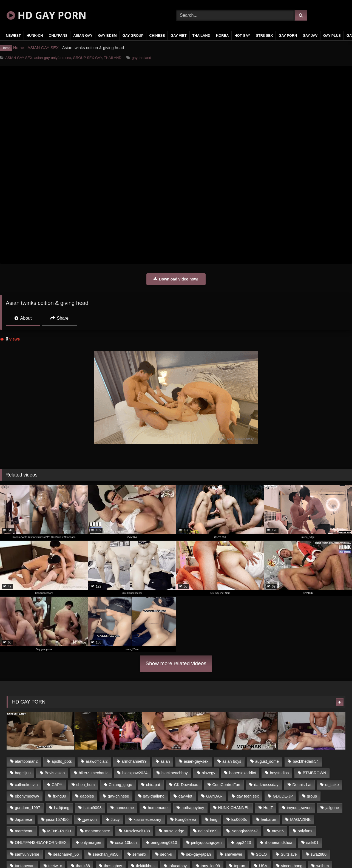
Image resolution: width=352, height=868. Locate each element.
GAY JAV (310, 36)
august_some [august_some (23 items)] (267, 761)
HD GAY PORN (46, 15)
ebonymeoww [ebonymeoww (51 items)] (27, 796)
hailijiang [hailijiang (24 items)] (62, 808)
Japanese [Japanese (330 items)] (23, 819)
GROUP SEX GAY (87, 58)
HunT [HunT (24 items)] (268, 808)
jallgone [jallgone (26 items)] (332, 808)
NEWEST (13, 36)
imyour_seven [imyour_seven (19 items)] (299, 808)
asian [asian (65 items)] (165, 761)
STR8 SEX (264, 36)
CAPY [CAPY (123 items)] (57, 785)
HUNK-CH (35, 36)
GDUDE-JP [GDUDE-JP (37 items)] (283, 796)
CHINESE (157, 36)
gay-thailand (142, 58)
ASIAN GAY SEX (43, 48)
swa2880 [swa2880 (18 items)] (319, 854)
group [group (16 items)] (312, 796)
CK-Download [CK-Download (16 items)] (186, 785)
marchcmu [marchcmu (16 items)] (24, 831)
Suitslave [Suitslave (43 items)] (289, 854)
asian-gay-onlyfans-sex (53, 58)
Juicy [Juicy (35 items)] (115, 819)
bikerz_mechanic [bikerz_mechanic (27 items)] (93, 773)
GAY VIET (178, 36)
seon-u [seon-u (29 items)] (166, 854)
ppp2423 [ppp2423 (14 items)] (243, 843)
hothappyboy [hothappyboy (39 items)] (193, 808)
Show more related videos (176, 663)
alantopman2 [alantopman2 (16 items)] (26, 761)
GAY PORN (288, 36)
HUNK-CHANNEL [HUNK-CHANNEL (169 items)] (234, 808)
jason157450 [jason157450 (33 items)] (57, 819)
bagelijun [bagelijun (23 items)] (23, 773)
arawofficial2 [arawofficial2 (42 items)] (97, 761)
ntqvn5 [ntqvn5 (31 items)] (278, 831)
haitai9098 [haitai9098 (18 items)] (92, 808)
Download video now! (176, 279)
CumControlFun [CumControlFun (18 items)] (226, 785)
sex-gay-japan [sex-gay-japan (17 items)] (198, 854)
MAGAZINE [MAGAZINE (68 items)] (300, 819)
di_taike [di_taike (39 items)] (332, 785)
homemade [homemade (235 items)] (158, 808)
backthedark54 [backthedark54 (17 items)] (306, 761)
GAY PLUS (332, 36)
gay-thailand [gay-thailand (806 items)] (154, 796)
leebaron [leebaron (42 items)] (268, 819)
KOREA (222, 36)
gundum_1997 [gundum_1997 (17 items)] (27, 808)
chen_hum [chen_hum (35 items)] (85, 785)
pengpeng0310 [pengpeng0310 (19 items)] (164, 843)
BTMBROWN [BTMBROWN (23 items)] (314, 773)
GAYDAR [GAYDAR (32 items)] (214, 796)
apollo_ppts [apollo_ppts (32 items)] (62, 761)
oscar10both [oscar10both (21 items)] (126, 843)
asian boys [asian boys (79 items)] (232, 761)
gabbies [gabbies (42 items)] (87, 796)
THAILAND (201, 36)
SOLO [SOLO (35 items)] (261, 854)
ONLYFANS (58, 36)
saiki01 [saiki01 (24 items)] (312, 843)
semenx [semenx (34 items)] (139, 854)
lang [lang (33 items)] (214, 819)
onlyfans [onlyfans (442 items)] (305, 831)
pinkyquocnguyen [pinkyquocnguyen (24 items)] (206, 843)
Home (19, 48)
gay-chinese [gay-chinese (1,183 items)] (118, 796)
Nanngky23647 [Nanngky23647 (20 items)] (245, 831)
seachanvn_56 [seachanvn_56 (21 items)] (66, 854)
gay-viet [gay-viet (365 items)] (185, 796)
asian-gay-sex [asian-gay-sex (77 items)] (196, 761)
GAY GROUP (133, 36)
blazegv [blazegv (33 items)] (209, 773)
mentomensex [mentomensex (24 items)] (97, 831)
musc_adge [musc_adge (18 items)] (174, 831)
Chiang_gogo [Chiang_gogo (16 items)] (120, 785)
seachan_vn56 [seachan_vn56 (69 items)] (106, 854)
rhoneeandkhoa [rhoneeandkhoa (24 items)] (279, 843)
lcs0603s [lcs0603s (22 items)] (239, 819)
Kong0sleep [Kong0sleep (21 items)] (186, 819)
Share (59, 318)
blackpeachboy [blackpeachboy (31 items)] (175, 773)
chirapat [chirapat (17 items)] (153, 785)
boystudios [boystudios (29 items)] (279, 773)
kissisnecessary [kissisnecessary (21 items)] (147, 819)
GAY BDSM (107, 36)
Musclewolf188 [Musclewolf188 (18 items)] (137, 831)
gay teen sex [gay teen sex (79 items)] (248, 796)
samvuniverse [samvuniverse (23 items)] (27, 854)
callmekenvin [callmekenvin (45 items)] (26, 785)
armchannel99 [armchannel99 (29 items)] (134, 761)
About (23, 318)
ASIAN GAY (83, 36)
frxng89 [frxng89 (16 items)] (59, 796)
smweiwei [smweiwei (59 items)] (233, 854)
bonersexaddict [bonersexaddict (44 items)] (243, 773)
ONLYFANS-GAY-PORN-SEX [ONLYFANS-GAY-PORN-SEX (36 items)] (41, 843)
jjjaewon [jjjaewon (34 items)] (90, 819)
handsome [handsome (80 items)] (125, 808)
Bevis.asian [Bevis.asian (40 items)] (55, 773)
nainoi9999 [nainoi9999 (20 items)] (208, 831)
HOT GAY (242, 36)
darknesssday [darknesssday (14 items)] (266, 785)
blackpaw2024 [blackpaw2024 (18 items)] (135, 773)
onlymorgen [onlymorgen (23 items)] (91, 843)
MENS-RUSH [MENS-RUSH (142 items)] (59, 831)
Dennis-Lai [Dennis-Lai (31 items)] (302, 785)
